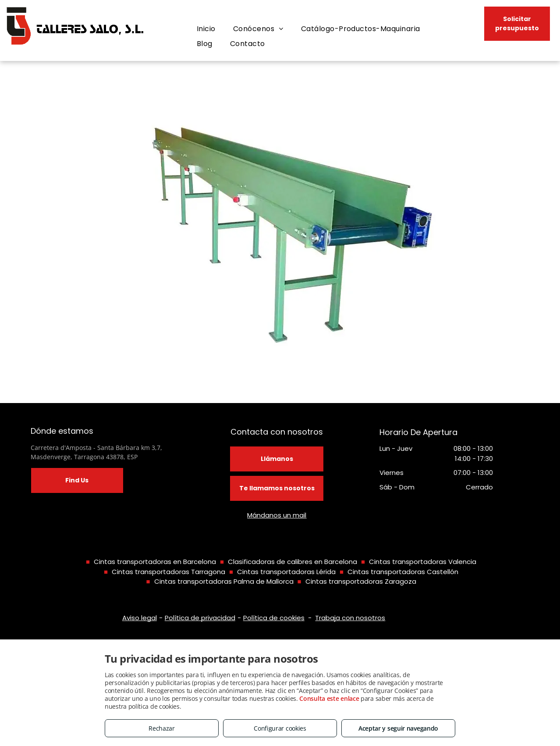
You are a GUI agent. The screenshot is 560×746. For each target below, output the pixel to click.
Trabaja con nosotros (350, 618)
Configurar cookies (280, 728)
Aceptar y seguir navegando (398, 728)
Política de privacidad (200, 618)
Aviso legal (140, 618)
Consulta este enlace (329, 698)
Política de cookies (274, 618)
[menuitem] (206, 29)
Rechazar (162, 728)
